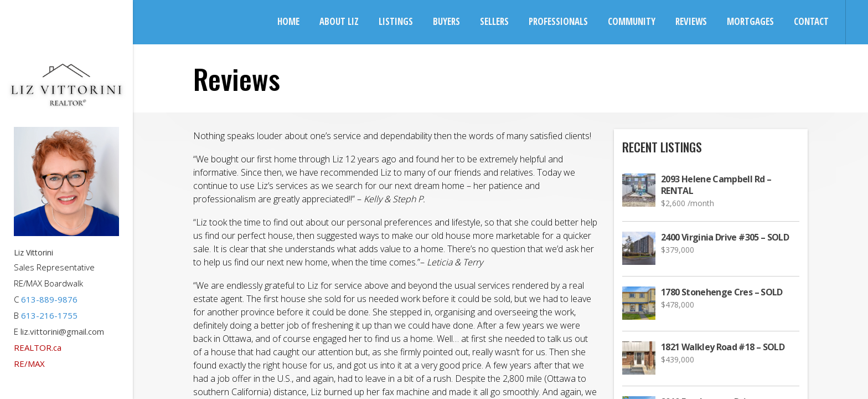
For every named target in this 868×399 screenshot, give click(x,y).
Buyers (446, 21)
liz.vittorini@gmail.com (62, 331)
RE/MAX (29, 364)
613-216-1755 (49, 315)
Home (288, 21)
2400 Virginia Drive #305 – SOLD (725, 237)
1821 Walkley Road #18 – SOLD (723, 347)
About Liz (339, 21)
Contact (811, 21)
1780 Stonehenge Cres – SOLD (722, 292)
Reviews (691, 21)
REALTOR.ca (38, 347)
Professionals (558, 21)
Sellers (494, 21)
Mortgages (750, 21)
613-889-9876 (49, 299)
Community (632, 21)
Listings (396, 21)
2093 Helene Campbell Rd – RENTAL (716, 185)
